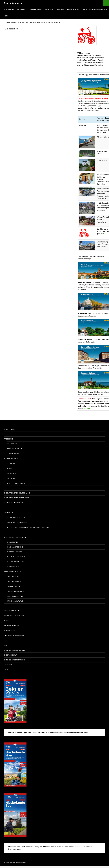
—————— (8, 508)
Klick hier (86, 408)
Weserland (11, 478)
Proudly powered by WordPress (15, 862)
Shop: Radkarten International (18, 498)
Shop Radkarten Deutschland (68, 9)
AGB (6, 645)
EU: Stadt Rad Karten (15, 596)
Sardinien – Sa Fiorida (16, 517)
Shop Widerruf (10, 655)
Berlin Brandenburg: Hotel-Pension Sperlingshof (28, 527)
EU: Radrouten (13, 576)
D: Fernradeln (13, 567)
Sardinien (11, 463)
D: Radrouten (13, 542)
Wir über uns (10, 630)
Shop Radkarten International (95, 9)
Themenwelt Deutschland (15, 537)
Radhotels (49, 9)
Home (6, 16)
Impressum (9, 665)
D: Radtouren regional (17, 557)
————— (7, 606)
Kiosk (6, 621)
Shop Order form (12, 625)
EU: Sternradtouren (15, 591)
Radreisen (21, 9)
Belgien (10, 468)
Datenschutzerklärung (14, 660)
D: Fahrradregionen (15, 547)
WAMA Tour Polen (14, 449)
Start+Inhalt (9, 9)
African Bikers (13, 454)
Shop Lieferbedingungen (15, 650)
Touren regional (35, 9)
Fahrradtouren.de (13, 3)
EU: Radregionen (14, 581)
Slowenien (11, 473)
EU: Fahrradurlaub (15, 601)
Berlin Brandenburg (16, 483)
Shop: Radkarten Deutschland (17, 493)
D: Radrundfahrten (15, 562)
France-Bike (12, 444)
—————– (8, 434)
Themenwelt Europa (13, 571)
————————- (10, 640)
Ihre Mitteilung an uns (14, 635)
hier (105, 234)
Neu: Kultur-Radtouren (14, 616)
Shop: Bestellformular (14, 503)
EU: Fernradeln (13, 586)
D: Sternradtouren (15, 552)
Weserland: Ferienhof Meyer (19, 522)
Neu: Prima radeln (12, 611)
